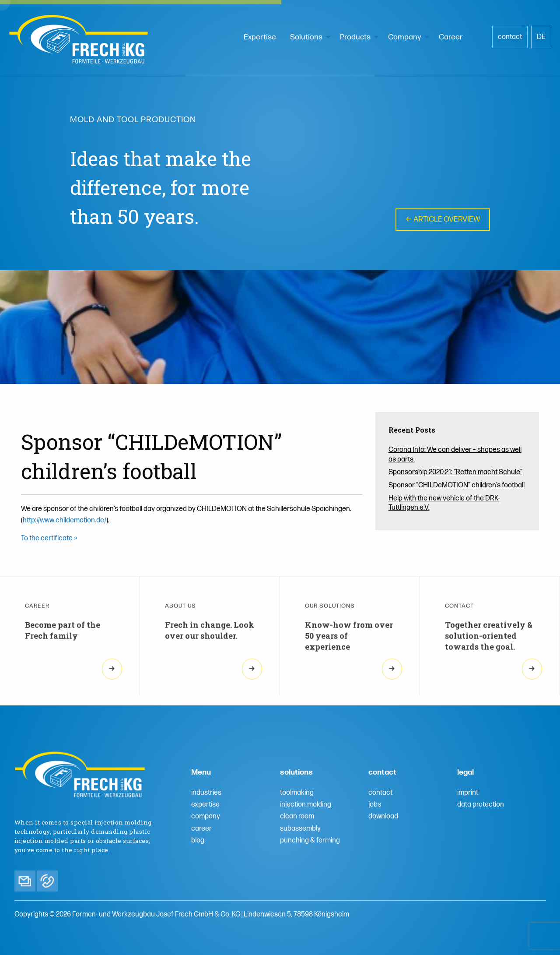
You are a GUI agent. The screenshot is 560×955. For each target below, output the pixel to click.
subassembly (300, 829)
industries (206, 793)
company (206, 816)
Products (355, 37)
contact (510, 37)
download (383, 816)
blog (198, 840)
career (201, 829)
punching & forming (310, 840)
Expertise (260, 37)
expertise (205, 805)
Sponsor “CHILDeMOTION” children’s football (457, 485)
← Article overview (443, 220)
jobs (375, 805)
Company (405, 37)
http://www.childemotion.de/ (65, 520)
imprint (468, 793)
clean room (297, 816)
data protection (481, 805)
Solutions (306, 37)
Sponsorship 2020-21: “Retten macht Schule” (455, 472)
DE (541, 37)
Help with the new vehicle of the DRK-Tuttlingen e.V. (444, 503)
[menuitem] (260, 37)
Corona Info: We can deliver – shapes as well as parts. (455, 455)
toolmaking (297, 793)
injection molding (306, 805)
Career (451, 37)
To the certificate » (49, 538)
